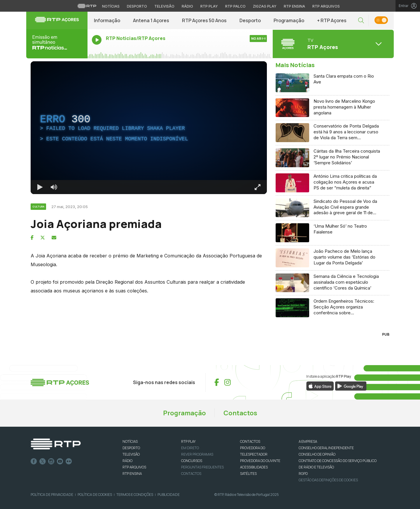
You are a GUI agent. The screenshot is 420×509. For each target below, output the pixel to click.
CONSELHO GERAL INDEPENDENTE (326, 448)
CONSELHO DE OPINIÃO (317, 454)
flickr (69, 461)
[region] (149, 128)
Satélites (248, 474)
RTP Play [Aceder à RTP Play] (209, 6)
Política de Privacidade (52, 495)
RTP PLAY (188, 441)
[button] (361, 21)
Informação (107, 20)
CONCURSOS (192, 461)
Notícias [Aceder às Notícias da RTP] (111, 6)
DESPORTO (131, 448)
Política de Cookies (95, 495)
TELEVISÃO (131, 454)
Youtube (60, 461)
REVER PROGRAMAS (197, 454)
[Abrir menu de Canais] (332, 44)
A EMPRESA (308, 441)
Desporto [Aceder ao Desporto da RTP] (137, 6)
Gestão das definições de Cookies (328, 480)
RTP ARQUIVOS (134, 467)
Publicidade (169, 495)
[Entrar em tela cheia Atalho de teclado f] (258, 187)
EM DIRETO (190, 448)
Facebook (34, 461)
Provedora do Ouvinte (260, 461)
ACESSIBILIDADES (254, 467)
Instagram (51, 461)
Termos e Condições (135, 495)
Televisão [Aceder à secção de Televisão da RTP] (164, 6)
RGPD (303, 474)
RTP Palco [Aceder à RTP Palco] (235, 6)
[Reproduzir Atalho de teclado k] (40, 187)
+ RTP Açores (332, 20)
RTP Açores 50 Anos (204, 20)
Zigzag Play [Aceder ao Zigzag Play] (265, 6)
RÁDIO (127, 461)
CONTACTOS (250, 441)
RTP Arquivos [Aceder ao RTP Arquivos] (326, 6)
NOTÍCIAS (130, 441)
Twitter (43, 461)
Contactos (240, 413)
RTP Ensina (132, 474)
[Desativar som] (54, 187)
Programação (289, 20)
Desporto (250, 20)
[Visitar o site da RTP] (87, 6)
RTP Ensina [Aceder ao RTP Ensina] (294, 6)
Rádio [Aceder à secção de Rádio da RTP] (187, 6)
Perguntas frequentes (202, 467)
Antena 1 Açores (151, 20)
